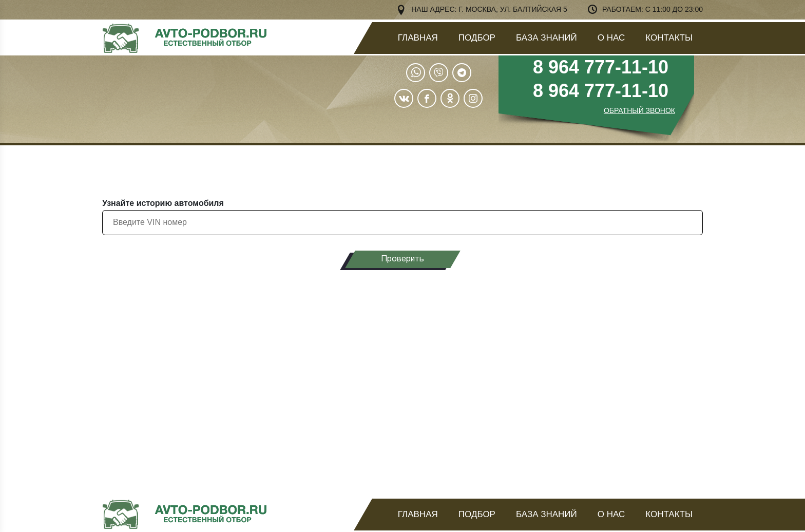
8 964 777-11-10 (601, 67)
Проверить (402, 259)
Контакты (669, 38)
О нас (611, 38)
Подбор (477, 38)
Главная (418, 38)
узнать (625, 382)
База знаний (547, 38)
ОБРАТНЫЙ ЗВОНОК (639, 110)
